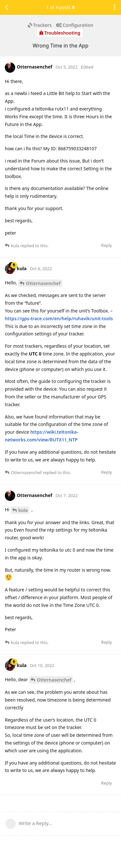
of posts (60, 7)
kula (23, 510)
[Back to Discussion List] (6, 7)
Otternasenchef (43, 283)
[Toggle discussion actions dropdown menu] (115, 7)
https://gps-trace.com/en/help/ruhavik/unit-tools (59, 318)
